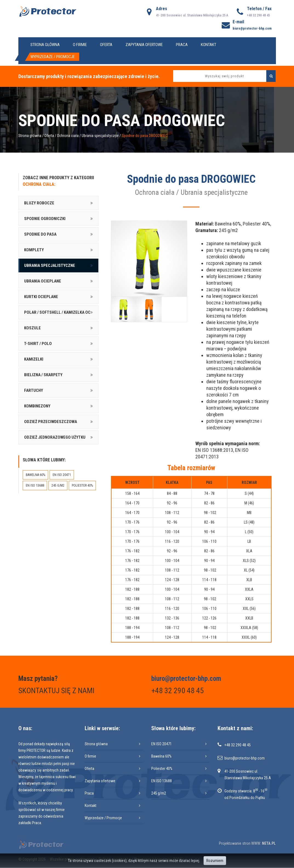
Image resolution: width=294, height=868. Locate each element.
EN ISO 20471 (62, 475)
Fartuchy (34, 390)
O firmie (80, 45)
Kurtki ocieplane (41, 297)
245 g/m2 (58, 486)
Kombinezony (37, 406)
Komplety (34, 250)
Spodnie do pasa (40, 234)
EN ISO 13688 (35, 486)
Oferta (106, 45)
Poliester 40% (82, 486)
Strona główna (45, 45)
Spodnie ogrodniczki (45, 219)
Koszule (32, 328)
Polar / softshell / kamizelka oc (57, 312)
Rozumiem (215, 861)
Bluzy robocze (39, 203)
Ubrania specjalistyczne (100, 136)
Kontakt (209, 45)
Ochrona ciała (68, 136)
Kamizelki (34, 359)
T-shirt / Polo (38, 344)
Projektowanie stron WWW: (240, 843)
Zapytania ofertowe (144, 45)
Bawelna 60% (35, 475)
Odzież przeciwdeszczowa (51, 422)
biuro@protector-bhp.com (252, 28)
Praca (182, 45)
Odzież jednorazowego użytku (55, 437)
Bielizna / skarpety (43, 375)
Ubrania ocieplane (43, 281)
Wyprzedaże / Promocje (53, 57)
